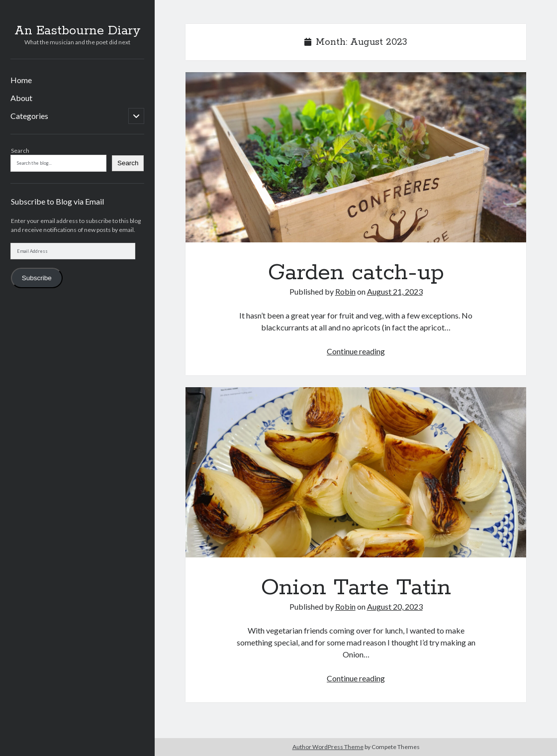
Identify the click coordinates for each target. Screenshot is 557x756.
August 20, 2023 (395, 606)
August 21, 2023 (395, 291)
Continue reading (356, 351)
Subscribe (37, 278)
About (21, 98)
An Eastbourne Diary (78, 31)
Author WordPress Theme (328, 747)
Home (21, 80)
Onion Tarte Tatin (356, 472)
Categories (29, 116)
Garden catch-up (356, 157)
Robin (345, 291)
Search (20, 151)
